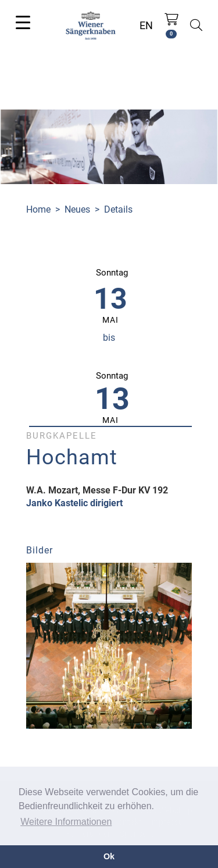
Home (38, 209)
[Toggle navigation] (23, 22)
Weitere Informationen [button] (66, 822)
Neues (77, 209)
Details (118, 209)
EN (146, 25)
